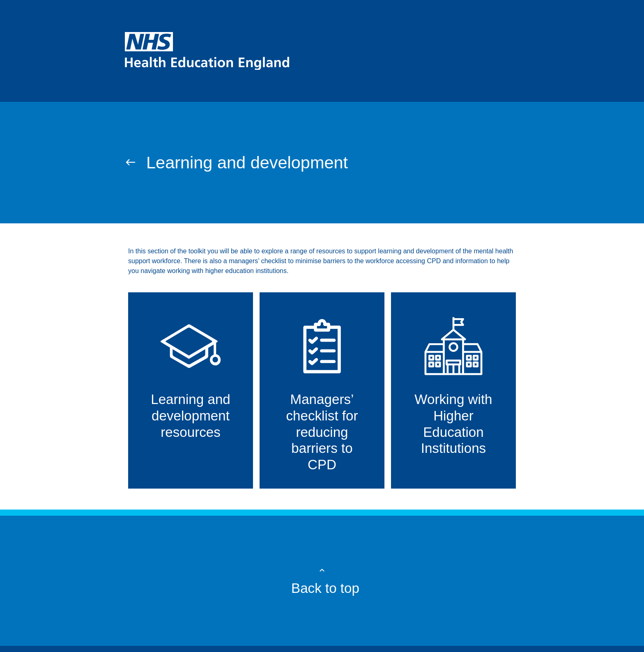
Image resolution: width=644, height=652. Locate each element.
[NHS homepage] (322, 51)
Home (134, 126)
